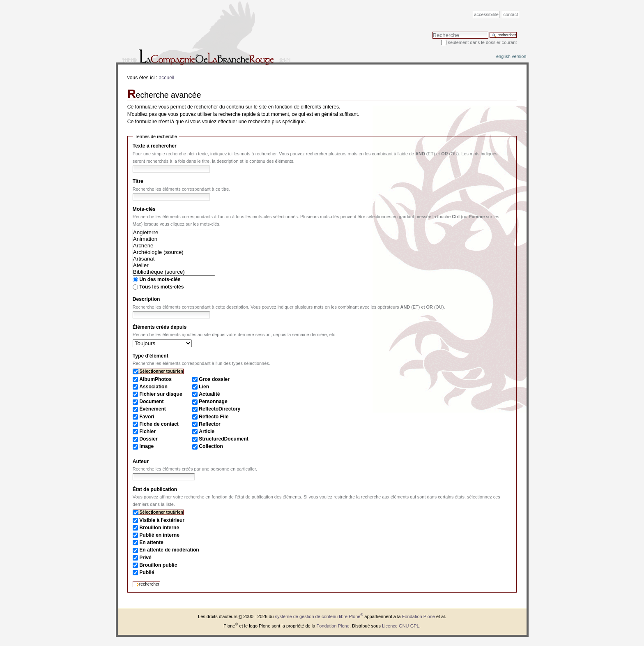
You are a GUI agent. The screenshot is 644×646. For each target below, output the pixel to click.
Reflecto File (214, 417)
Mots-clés (144, 209)
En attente (151, 542)
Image (146, 446)
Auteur (141, 461)
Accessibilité (486, 14)
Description (146, 299)
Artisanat (174, 259)
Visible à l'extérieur (162, 520)
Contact (511, 14)
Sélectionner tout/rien (161, 371)
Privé (145, 558)
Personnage (213, 401)
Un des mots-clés (160, 279)
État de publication (155, 489)
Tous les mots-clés (161, 287)
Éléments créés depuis (160, 327)
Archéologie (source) (174, 252)
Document (151, 401)
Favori (147, 417)
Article (207, 431)
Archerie (174, 246)
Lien (204, 387)
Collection (211, 446)
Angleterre (174, 233)
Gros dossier (214, 379)
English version (511, 56)
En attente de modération (169, 550)
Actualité (209, 394)
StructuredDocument (224, 439)
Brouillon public (158, 565)
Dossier (148, 439)
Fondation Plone (419, 616)
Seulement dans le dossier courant (482, 42)
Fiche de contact (159, 424)
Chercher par (432, 31)
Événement (153, 409)
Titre (138, 181)
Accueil (167, 78)
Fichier (147, 431)
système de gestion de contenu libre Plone (319, 616)
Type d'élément (151, 356)
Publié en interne (159, 535)
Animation (174, 239)
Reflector (210, 424)
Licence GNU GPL (401, 626)
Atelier (174, 265)
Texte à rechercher (155, 146)
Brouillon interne (159, 528)
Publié (147, 572)
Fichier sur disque (161, 394)
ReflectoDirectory (220, 409)
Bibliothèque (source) (174, 272)
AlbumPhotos (155, 379)
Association (153, 387)
